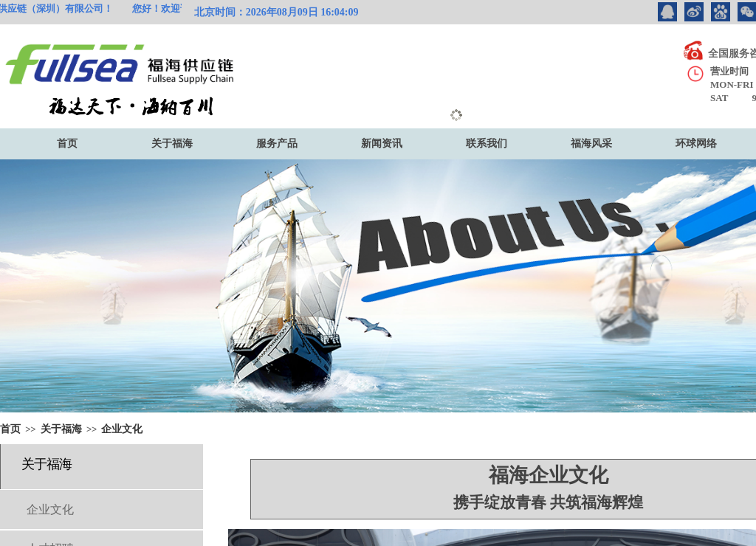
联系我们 (487, 144)
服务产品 (277, 144)
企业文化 (122, 429)
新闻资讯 (382, 144)
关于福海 (172, 144)
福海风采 (591, 144)
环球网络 (696, 144)
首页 (67, 144)
